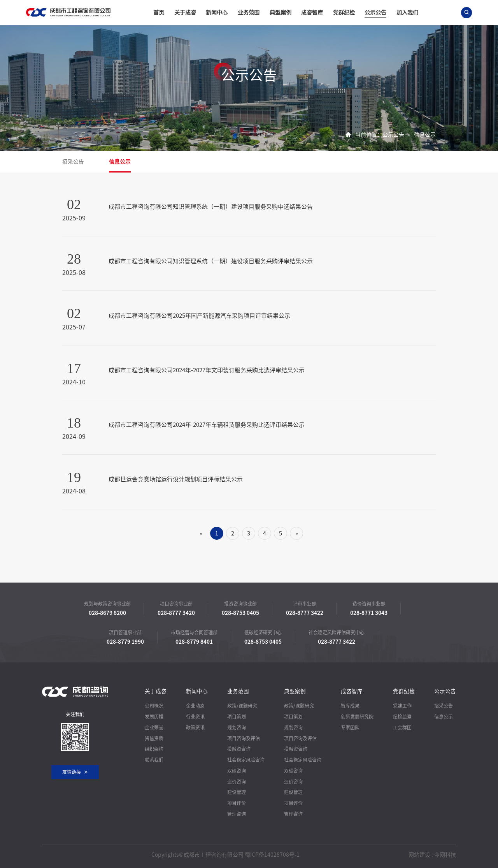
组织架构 (154, 749)
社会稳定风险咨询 (246, 760)
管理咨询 (237, 814)
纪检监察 (402, 717)
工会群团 (402, 727)
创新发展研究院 (357, 717)
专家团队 (350, 727)
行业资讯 (195, 717)
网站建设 (419, 855)
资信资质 (154, 738)
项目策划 (237, 717)
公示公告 (375, 12)
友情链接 (75, 772)
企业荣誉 (154, 727)
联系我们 (154, 760)
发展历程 (154, 717)
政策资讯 (195, 727)
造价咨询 (237, 782)
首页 (159, 12)
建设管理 (237, 792)
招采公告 (73, 162)
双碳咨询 (237, 771)
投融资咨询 (239, 749)
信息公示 (425, 135)
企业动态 (195, 706)
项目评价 (237, 803)
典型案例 (281, 12)
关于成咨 (185, 12)
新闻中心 (217, 12)
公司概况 (154, 706)
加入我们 (407, 12)
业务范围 (249, 12)
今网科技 (445, 855)
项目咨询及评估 (244, 738)
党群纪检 (344, 12)
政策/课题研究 (242, 706)
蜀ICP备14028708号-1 (272, 855)
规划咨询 (237, 727)
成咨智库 (312, 12)
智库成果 (350, 706)
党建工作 (402, 706)
